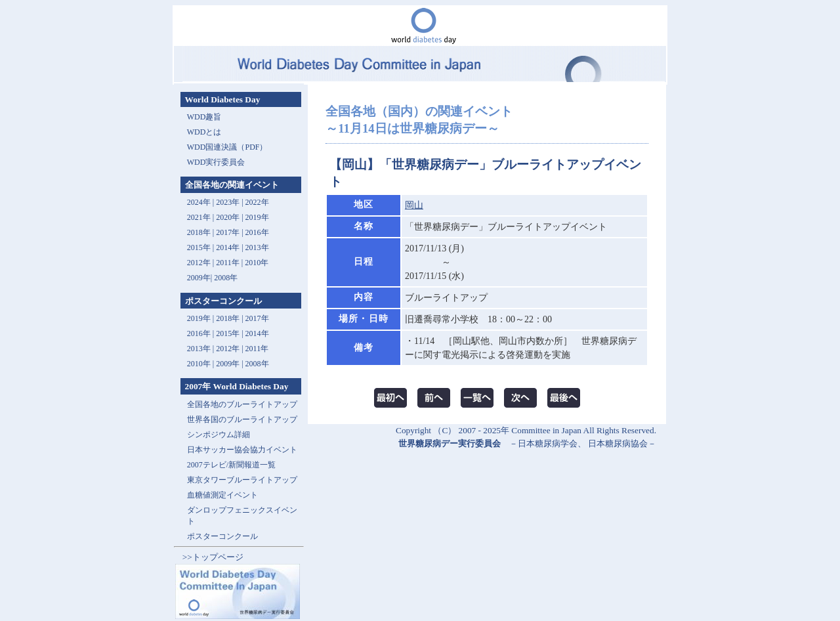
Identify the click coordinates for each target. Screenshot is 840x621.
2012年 (199, 263)
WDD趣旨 (204, 117)
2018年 (199, 232)
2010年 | (201, 364)
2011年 (228, 263)
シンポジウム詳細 (219, 435)
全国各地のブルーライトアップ (242, 404)
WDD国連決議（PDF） (227, 147)
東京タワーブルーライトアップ (242, 480)
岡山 (414, 205)
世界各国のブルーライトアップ (242, 419)
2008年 (226, 278)
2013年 (257, 247)
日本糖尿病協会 (618, 443)
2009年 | (230, 364)
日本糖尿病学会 (548, 443)
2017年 (228, 232)
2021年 (199, 217)
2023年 (228, 202)
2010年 (257, 263)
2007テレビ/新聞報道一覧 (231, 465)
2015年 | (230, 333)
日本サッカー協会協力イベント (242, 450)
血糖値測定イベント (222, 495)
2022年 (257, 202)
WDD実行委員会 (216, 162)
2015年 (199, 247)
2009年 (199, 278)
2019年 (257, 217)
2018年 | (230, 318)
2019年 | (201, 318)
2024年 (199, 202)
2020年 (228, 217)
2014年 (228, 247)
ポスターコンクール (222, 536)
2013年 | (201, 349)
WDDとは (204, 132)
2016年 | (201, 333)
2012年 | (230, 349)
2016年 (257, 232)
